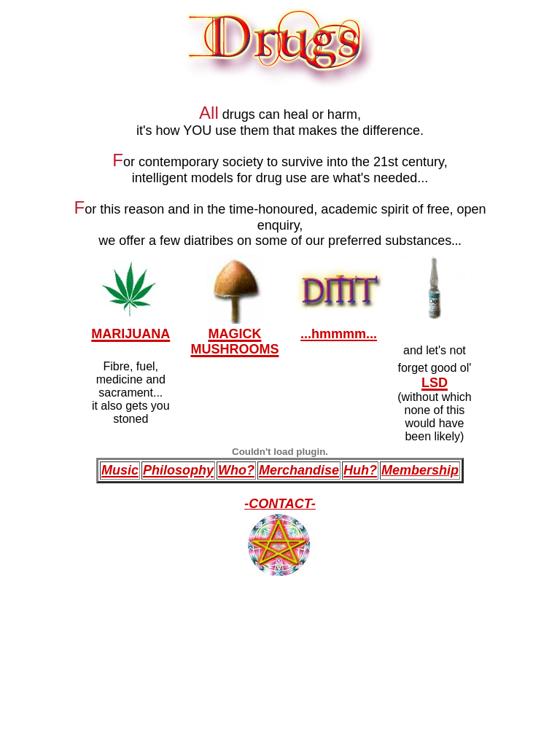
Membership (420, 470)
